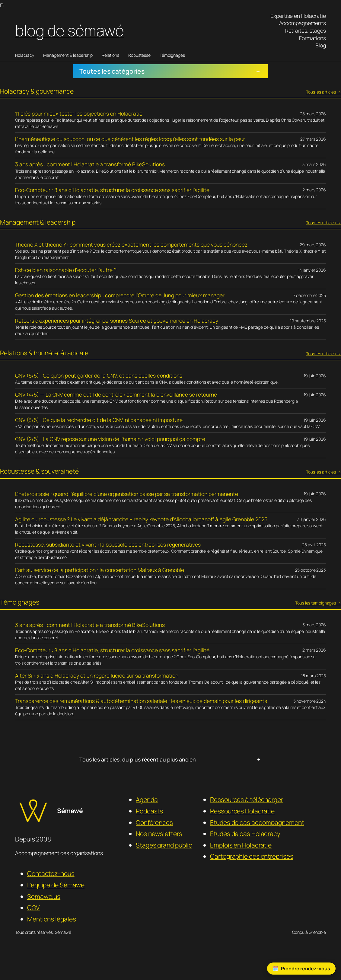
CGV (33, 907)
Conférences (154, 822)
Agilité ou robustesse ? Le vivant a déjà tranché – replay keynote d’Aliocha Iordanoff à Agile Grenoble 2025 (141, 519)
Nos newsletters (159, 833)
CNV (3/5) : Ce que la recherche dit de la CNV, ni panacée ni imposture (99, 420)
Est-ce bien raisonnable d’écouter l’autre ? (66, 270)
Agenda (147, 799)
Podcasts (149, 811)
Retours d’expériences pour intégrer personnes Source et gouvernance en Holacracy (117, 321)
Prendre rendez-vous (306, 969)
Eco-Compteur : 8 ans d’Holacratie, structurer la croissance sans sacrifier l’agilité (112, 190)
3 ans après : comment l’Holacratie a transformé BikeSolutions (90, 164)
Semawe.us (44, 896)
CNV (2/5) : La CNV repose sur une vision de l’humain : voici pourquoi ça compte (110, 439)
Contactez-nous (51, 873)
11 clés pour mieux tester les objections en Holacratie (79, 114)
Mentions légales (51, 919)
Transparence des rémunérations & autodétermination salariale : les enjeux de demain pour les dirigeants (141, 701)
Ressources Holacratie (242, 811)
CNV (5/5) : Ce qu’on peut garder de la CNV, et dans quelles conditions (99, 376)
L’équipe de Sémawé (56, 885)
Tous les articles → (323, 92)
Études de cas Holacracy (245, 833)
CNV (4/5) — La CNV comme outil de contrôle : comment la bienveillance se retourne (116, 395)
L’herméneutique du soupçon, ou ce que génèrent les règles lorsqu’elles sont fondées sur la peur (130, 139)
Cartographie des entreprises (252, 856)
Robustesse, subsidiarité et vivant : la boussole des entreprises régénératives (108, 545)
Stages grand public (164, 845)
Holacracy (25, 55)
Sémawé (70, 811)
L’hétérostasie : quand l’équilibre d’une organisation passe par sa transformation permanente (127, 494)
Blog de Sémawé (70, 30)
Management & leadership (68, 55)
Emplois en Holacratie (241, 845)
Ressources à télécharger (247, 799)
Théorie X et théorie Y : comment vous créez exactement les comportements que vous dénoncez (131, 245)
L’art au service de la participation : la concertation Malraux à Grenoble (100, 570)
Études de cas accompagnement (257, 822)
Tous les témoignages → (318, 603)
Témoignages (172, 55)
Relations (110, 55)
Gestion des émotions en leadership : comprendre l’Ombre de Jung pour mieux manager (120, 295)
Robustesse (139, 55)
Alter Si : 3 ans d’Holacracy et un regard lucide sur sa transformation (97, 676)
